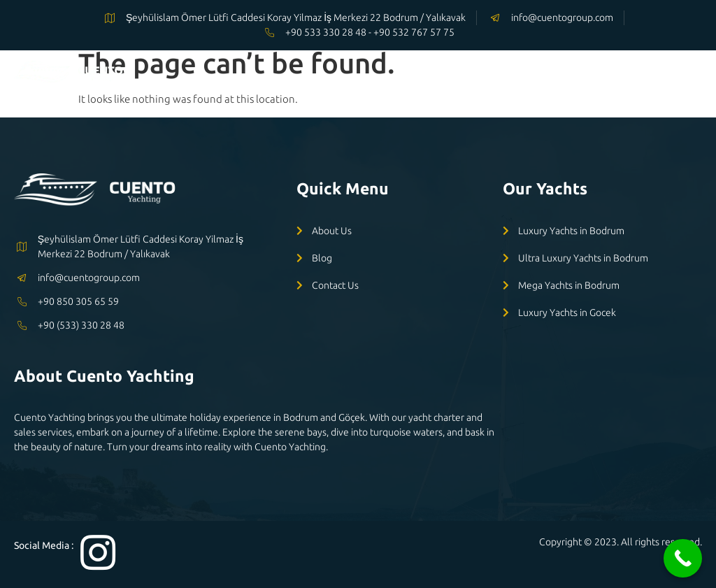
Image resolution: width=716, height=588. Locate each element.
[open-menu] (692, 74)
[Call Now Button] (683, 558)
